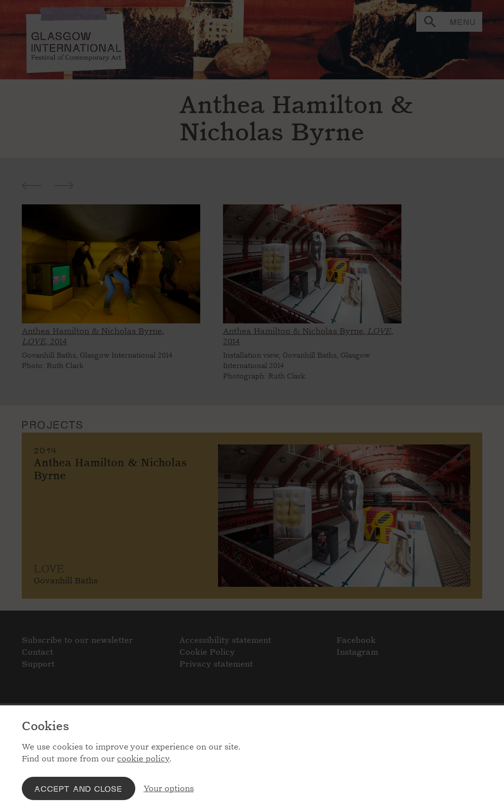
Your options (169, 788)
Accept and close (78, 788)
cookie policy (143, 759)
